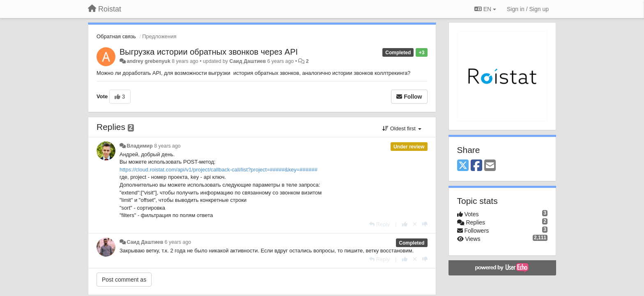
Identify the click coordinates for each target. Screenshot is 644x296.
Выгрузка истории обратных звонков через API (209, 52)
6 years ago (178, 242)
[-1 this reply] (425, 224)
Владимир (139, 146)
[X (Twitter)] (463, 166)
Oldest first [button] (402, 128)
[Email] (490, 166)
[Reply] (379, 224)
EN (485, 9)
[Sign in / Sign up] (528, 9)
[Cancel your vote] (415, 224)
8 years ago (167, 146)
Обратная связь (116, 36)
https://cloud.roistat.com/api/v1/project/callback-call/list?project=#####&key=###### (218, 170)
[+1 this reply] (405, 224)
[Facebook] (476, 166)
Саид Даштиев (247, 61)
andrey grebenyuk (148, 61)
